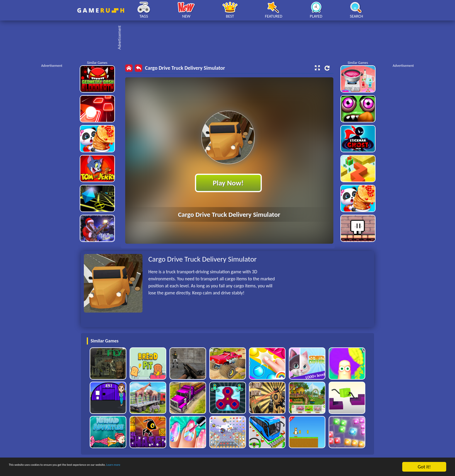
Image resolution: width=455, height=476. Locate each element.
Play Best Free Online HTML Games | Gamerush (101, 10)
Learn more (183, 467)
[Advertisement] (230, 38)
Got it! (424, 467)
